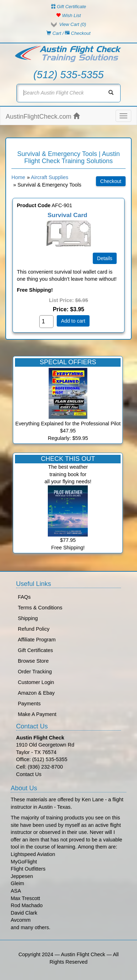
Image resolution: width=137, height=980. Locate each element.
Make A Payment (37, 714)
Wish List (68, 15)
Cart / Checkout (68, 33)
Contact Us (29, 774)
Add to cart (73, 321)
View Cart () (73, 24)
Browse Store (33, 661)
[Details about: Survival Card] (105, 258)
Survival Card (67, 215)
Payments (29, 704)
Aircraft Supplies (50, 177)
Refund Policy (34, 629)
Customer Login (36, 682)
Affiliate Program (37, 640)
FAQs (24, 597)
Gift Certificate (69, 7)
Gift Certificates (35, 650)
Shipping (28, 618)
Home (18, 177)
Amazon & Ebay (36, 693)
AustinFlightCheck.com (43, 116)
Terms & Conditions (40, 608)
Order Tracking (35, 672)
